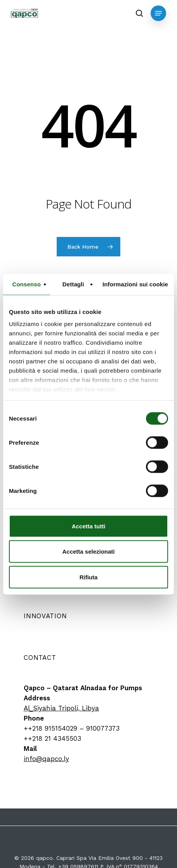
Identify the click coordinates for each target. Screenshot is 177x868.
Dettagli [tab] (73, 284)
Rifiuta (89, 577)
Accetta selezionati (88, 551)
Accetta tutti (89, 526)
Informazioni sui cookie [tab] (135, 284)
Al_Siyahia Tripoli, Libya (61, 708)
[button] (158, 13)
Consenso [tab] (27, 284)
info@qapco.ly (46, 759)
